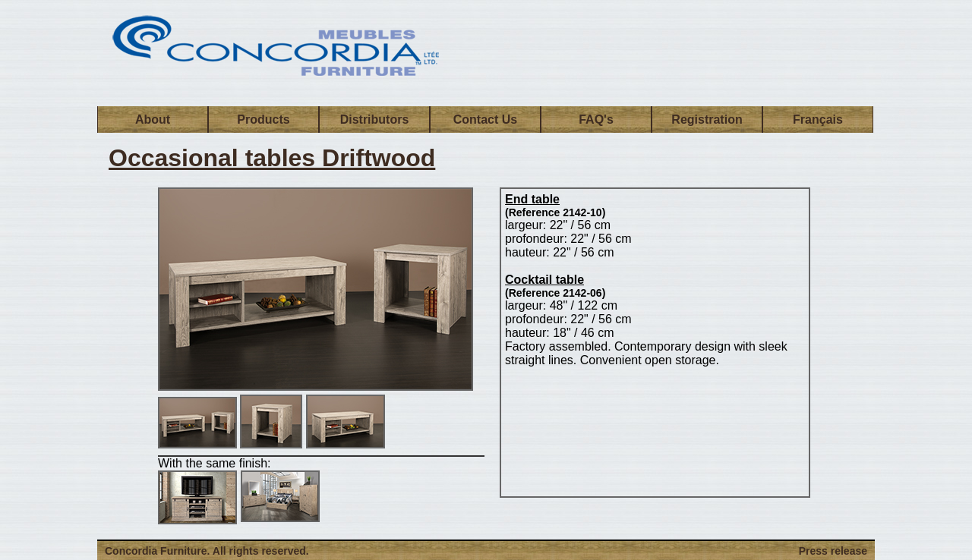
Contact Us (485, 120)
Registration (707, 120)
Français (818, 120)
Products (263, 120)
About (153, 120)
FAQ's (596, 120)
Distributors (375, 120)
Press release (833, 551)
